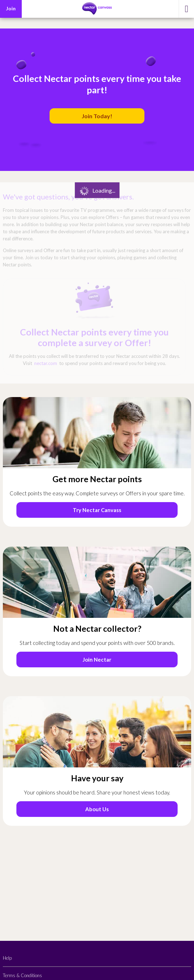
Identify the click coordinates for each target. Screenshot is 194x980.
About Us (97, 809)
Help (7, 958)
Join (11, 8)
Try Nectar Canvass (97, 510)
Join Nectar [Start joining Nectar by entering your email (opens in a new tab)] (97, 660)
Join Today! (97, 116)
